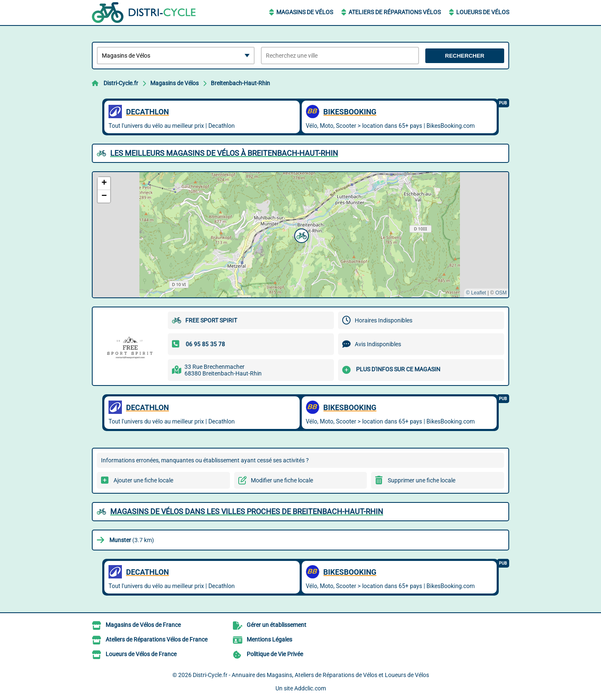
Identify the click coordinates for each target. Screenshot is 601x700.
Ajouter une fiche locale (143, 480)
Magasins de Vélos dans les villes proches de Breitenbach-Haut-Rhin (247, 511)
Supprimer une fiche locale (422, 480)
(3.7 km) (132, 540)
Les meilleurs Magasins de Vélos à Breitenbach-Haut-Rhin (224, 153)
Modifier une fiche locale (282, 480)
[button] (300, 235)
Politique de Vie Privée (275, 654)
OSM (501, 293)
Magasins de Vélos (305, 12)
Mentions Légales (269, 639)
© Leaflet (476, 293)
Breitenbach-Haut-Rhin (240, 83)
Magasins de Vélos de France (143, 625)
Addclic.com (310, 688)
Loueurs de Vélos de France (141, 654)
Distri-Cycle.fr (121, 83)
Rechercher (465, 56)
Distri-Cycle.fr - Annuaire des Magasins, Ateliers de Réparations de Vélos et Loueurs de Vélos (311, 675)
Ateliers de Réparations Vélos (395, 12)
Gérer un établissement (277, 625)
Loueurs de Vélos (483, 12)
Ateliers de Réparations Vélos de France (157, 639)
